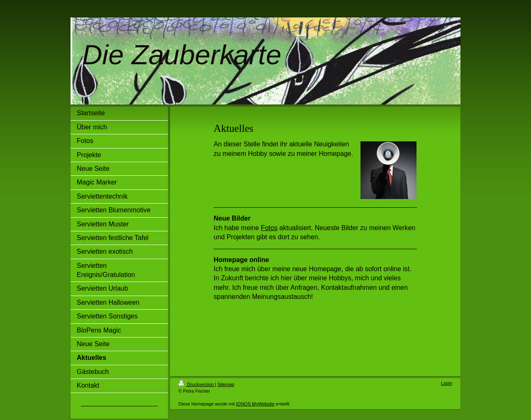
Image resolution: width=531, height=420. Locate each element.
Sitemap (226, 384)
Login (447, 383)
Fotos (269, 228)
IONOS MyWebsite (255, 404)
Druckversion (197, 384)
